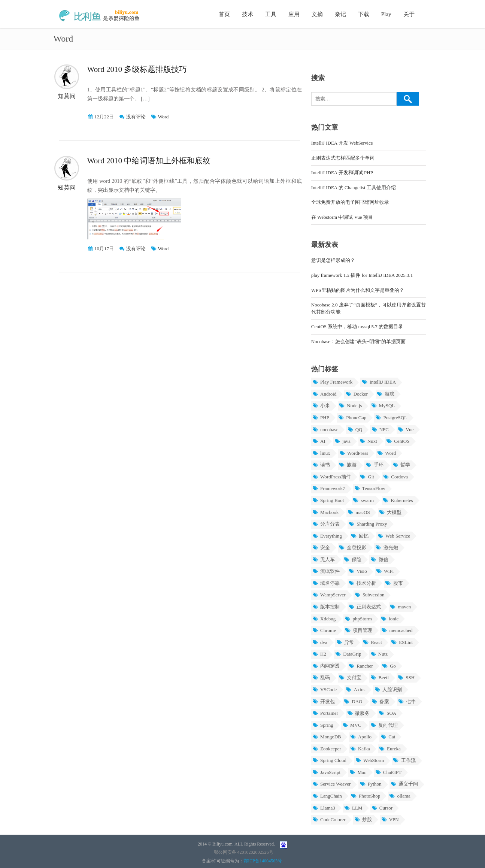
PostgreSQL (391, 418)
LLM (353, 808)
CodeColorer (329, 819)
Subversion (370, 595)
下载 (364, 14)
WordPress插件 (332, 477)
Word (163, 117)
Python (370, 784)
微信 (379, 559)
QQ (355, 430)
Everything (327, 536)
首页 (224, 14)
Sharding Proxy (368, 524)
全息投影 (353, 548)
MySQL (383, 406)
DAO (353, 701)
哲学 (401, 465)
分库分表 (326, 524)
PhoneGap (352, 418)
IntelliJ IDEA (379, 382)
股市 (394, 583)
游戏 (386, 394)
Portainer (325, 713)
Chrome (324, 630)
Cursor (382, 808)
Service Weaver (332, 784)
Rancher (361, 666)
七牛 (407, 701)
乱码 (321, 678)
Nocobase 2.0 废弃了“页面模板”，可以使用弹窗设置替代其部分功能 (369, 308)
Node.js (350, 406)
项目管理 (359, 630)
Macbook (325, 512)
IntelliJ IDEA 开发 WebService (342, 143)
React (372, 642)
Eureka (390, 749)
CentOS (398, 441)
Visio (358, 571)
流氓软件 (326, 571)
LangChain (327, 796)
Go (389, 666)
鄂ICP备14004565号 (263, 861)
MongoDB (327, 737)
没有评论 (136, 117)
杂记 (340, 14)
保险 (353, 559)
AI (319, 441)
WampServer (329, 595)
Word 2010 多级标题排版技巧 (137, 69)
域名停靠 (326, 583)
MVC (352, 725)
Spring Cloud (329, 760)
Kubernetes (398, 500)
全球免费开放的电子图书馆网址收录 (350, 202)
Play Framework (333, 382)
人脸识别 (388, 689)
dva (320, 642)
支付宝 (350, 678)
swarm (363, 500)
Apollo (361, 737)
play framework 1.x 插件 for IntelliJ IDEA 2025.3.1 (362, 275)
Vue (406, 430)
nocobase (325, 430)
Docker (357, 394)
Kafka (360, 749)
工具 (271, 14)
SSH (406, 678)
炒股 (363, 819)
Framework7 (329, 488)
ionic (390, 619)
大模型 (390, 512)
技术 (248, 14)
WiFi (385, 571)
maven (400, 607)
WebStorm (370, 760)
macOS (359, 512)
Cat (388, 737)
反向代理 (384, 725)
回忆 (360, 536)
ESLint (402, 642)
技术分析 (362, 583)
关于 (409, 14)
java (342, 441)
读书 (321, 465)
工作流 (404, 760)
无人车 (324, 559)
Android (325, 394)
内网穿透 (326, 666)
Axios (355, 689)
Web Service (394, 536)
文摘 (317, 14)
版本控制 (326, 607)
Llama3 (324, 808)
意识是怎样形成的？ (333, 260)
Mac (358, 772)
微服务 (358, 713)
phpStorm (358, 619)
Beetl (380, 678)
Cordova (395, 477)
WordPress (354, 453)
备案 (380, 701)
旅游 (348, 465)
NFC (380, 430)
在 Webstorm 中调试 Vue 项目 (342, 217)
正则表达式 (365, 607)
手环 (374, 465)
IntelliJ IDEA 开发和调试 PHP (342, 173)
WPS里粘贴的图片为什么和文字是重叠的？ (358, 290)
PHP (321, 418)
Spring (323, 725)
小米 (321, 406)
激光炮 (387, 548)
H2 (319, 654)
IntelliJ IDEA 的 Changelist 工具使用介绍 (354, 187)
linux (321, 453)
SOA (387, 713)
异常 (345, 642)
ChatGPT (388, 772)
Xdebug (324, 619)
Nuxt (368, 441)
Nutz (379, 654)
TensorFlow (370, 488)
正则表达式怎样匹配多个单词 (343, 158)
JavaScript (326, 772)
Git (367, 477)
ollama (400, 796)
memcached (397, 630)
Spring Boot (328, 500)
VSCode (325, 689)
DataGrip (348, 654)
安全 (321, 548)
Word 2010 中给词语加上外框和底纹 (149, 161)
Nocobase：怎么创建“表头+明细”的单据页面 (358, 341)
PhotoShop (366, 796)
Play (386, 14)
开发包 (324, 701)
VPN (390, 819)
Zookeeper (327, 749)
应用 (294, 14)
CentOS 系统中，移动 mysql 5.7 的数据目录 (357, 326)
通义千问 (404, 784)
